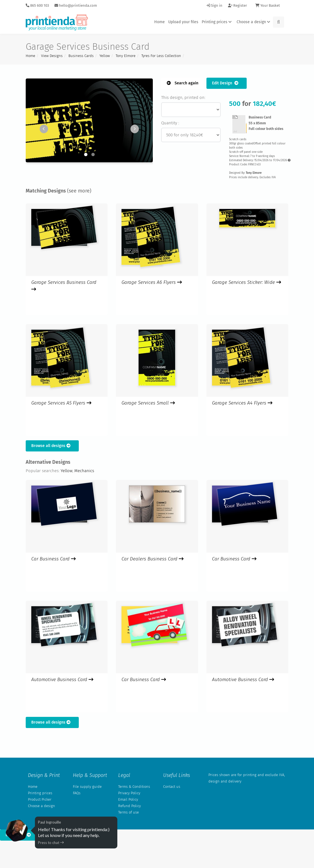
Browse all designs (52, 446)
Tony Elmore (126, 56)
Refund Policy (129, 806)
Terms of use (129, 812)
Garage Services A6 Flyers (152, 282)
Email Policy (128, 799)
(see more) (79, 191)
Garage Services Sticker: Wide (247, 282)
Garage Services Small (148, 403)
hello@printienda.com (76, 5)
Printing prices (217, 22)
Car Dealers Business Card (153, 559)
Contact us (172, 787)
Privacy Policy (129, 793)
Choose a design (254, 22)
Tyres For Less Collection (161, 56)
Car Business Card (53, 559)
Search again (183, 83)
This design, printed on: (183, 97)
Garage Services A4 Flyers (242, 403)
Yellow (105, 56)
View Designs (52, 56)
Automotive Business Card (62, 680)
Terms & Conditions (134, 787)
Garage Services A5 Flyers (61, 403)
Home (160, 22)
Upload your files (183, 22)
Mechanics (84, 471)
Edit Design (227, 83)
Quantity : (170, 123)
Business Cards (81, 56)
